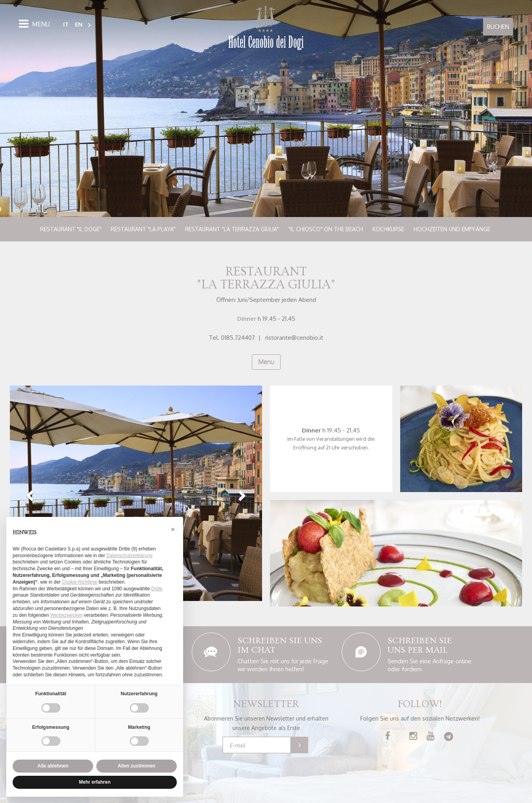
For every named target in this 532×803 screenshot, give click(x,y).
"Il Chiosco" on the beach (326, 229)
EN (79, 24)
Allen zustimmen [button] (136, 766)
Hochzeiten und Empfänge (452, 229)
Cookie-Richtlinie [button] (80, 582)
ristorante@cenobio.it (294, 338)
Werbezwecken (66, 615)
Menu (266, 362)
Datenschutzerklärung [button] (130, 556)
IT (66, 24)
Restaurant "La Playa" (143, 229)
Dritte (157, 589)
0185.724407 (238, 338)
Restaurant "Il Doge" (71, 229)
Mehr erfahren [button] (95, 782)
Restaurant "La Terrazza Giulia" (232, 229)
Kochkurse (388, 229)
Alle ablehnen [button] (53, 766)
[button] (29, 496)
